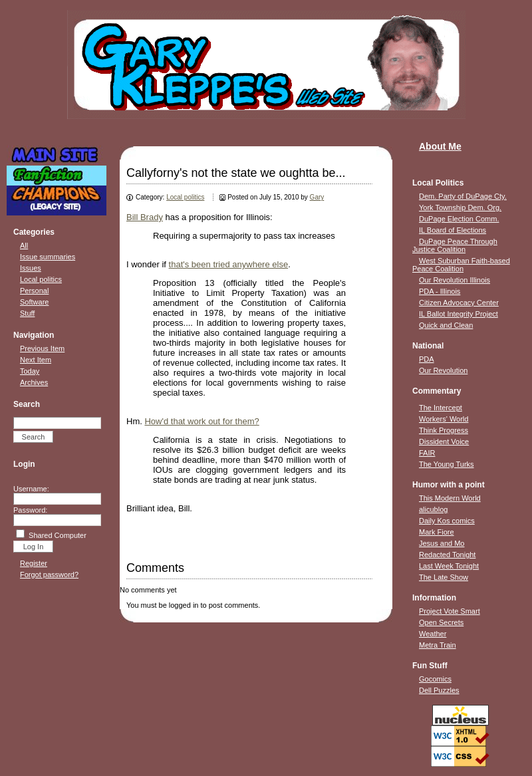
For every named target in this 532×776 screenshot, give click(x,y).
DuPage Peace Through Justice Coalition (455, 245)
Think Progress (444, 430)
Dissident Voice (444, 442)
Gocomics (435, 679)
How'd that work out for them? (201, 421)
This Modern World (450, 498)
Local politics (41, 279)
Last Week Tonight (449, 566)
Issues (31, 268)
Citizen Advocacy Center (459, 303)
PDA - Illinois (440, 291)
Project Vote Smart (450, 611)
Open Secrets (441, 622)
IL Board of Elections (453, 230)
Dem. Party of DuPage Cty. (463, 196)
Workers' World (444, 419)
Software (34, 302)
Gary (317, 197)
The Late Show (444, 577)
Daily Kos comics (447, 521)
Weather (433, 634)
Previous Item (42, 348)
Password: (30, 510)
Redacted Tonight (447, 555)
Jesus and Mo (442, 543)
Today (30, 371)
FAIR (427, 453)
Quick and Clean (446, 325)
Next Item (36, 360)
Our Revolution (443, 370)
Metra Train (438, 645)
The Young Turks (447, 464)
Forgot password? (49, 575)
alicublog (433, 509)
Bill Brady (145, 217)
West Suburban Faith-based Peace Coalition (461, 265)
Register (34, 563)
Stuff (27, 313)
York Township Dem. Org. (460, 207)
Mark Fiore (437, 532)
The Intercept (441, 408)
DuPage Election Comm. (459, 219)
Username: (31, 489)
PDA (427, 359)
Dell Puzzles (439, 690)
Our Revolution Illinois (455, 280)
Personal (34, 291)
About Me (440, 146)
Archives (34, 382)
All (24, 245)
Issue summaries (48, 257)
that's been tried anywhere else (229, 264)
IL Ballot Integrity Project (459, 314)
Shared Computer (58, 535)
